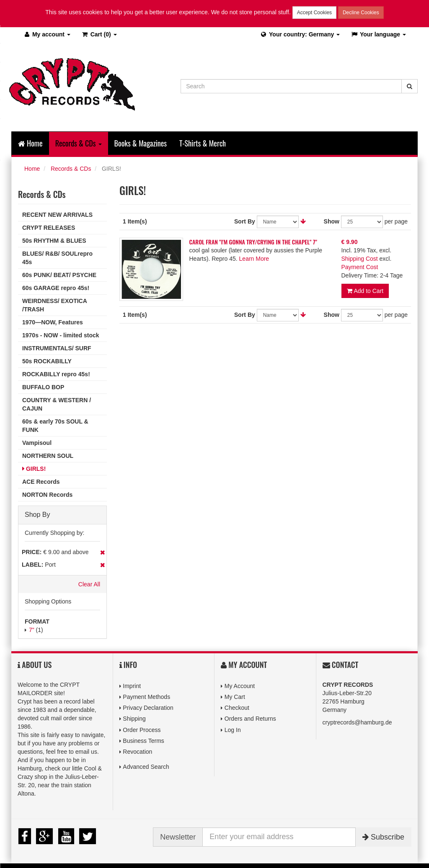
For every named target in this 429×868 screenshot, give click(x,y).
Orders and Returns (250, 719)
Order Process (142, 730)
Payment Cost (360, 267)
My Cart (235, 697)
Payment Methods (146, 697)
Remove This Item (102, 552)
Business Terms (143, 741)
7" (32, 630)
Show (332, 221)
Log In (233, 730)
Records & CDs (71, 169)
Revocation (137, 752)
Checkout (237, 708)
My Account (240, 686)
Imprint (132, 686)
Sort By (245, 221)
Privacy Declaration (148, 708)
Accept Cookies (314, 13)
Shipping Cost (360, 259)
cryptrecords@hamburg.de (357, 722)
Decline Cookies (361, 13)
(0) (99, 34)
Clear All (89, 584)
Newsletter (178, 837)
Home (30, 143)
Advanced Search (146, 767)
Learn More (254, 259)
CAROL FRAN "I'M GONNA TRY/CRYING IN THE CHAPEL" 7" (253, 242)
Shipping (134, 719)
